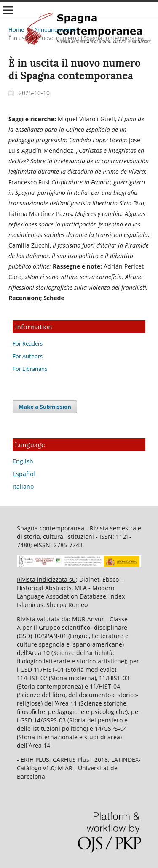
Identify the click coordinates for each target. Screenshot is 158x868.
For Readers (28, 343)
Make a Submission (45, 407)
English (23, 461)
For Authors (28, 356)
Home (16, 29)
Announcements (55, 29)
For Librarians (30, 369)
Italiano (23, 486)
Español (24, 474)
